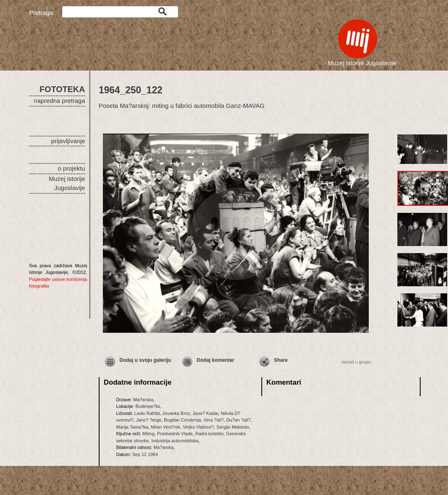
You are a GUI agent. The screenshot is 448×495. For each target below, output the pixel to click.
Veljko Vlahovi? (198, 427)
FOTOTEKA (62, 89)
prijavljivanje (68, 141)
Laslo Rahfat (147, 413)
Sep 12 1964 (145, 454)
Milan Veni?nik (166, 427)
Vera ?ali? (213, 420)
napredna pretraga (60, 101)
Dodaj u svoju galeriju (145, 360)
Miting (148, 434)
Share (281, 360)
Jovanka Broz (176, 413)
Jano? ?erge (149, 420)
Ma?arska (143, 400)
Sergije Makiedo (233, 427)
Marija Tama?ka (132, 427)
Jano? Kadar (205, 413)
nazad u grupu (356, 362)
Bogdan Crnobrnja (182, 420)
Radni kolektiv (209, 434)
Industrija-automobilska (175, 441)
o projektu (71, 168)
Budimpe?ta (147, 406)
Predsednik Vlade (175, 434)
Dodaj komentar (215, 360)
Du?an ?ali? (238, 420)
